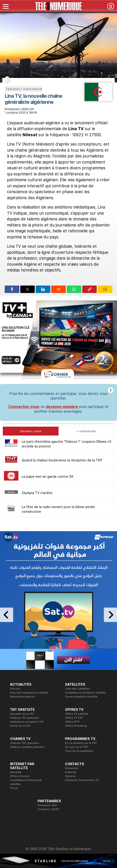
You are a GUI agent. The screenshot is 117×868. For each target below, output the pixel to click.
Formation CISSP (48, 809)
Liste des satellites (77, 689)
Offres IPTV (72, 722)
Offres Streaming (76, 726)
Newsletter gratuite (22, 697)
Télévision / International (24, 89)
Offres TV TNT (74, 718)
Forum (14, 788)
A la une (15, 689)
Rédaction (72, 768)
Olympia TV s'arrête (37, 493)
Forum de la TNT (20, 726)
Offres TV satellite (77, 714)
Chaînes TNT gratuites (24, 718)
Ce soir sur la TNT (77, 747)
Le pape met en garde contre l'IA (47, 476)
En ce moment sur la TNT (81, 743)
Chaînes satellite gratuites (27, 747)
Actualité (16, 772)
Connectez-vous (24, 407)
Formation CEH (47, 805)
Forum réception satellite (81, 697)
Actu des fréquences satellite (29, 693)
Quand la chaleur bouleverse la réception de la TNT (62, 460)
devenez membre (62, 407)
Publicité (71, 772)
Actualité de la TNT (22, 714)
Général (70, 776)
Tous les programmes (79, 751)
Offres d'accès (20, 776)
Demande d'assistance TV (82, 780)
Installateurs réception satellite (85, 693)
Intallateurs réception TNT (27, 722)
